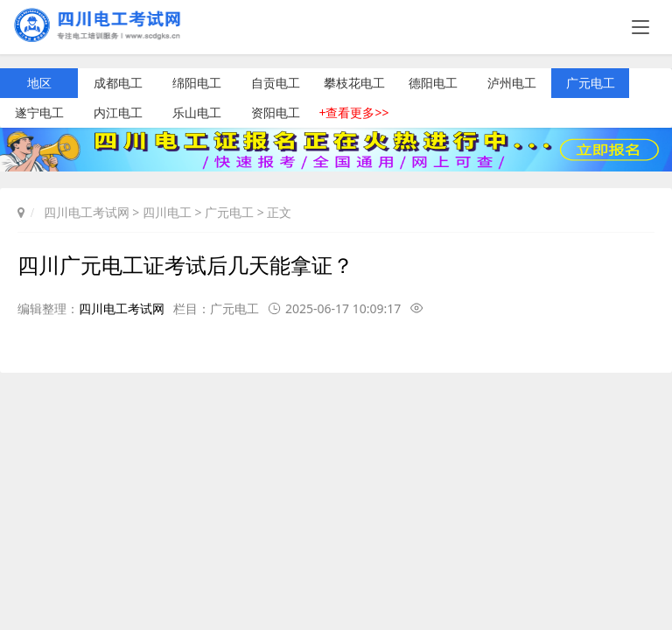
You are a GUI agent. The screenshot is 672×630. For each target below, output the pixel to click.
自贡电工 (276, 83)
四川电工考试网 (87, 212)
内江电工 (118, 112)
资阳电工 (276, 112)
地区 (39, 83)
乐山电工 (197, 112)
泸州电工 (512, 83)
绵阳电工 (197, 83)
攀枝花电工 (354, 83)
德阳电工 (433, 83)
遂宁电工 (39, 112)
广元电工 (591, 83)
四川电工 (167, 212)
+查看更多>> (353, 112)
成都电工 (118, 83)
